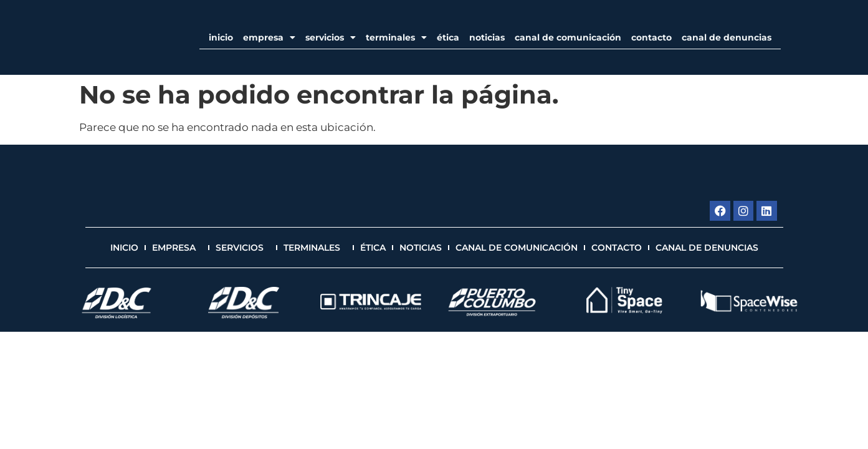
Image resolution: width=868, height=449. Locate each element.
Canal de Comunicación (568, 37)
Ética (448, 37)
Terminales (396, 37)
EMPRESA (269, 37)
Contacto (651, 37)
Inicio (221, 37)
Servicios (331, 37)
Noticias (487, 37)
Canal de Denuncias (727, 37)
